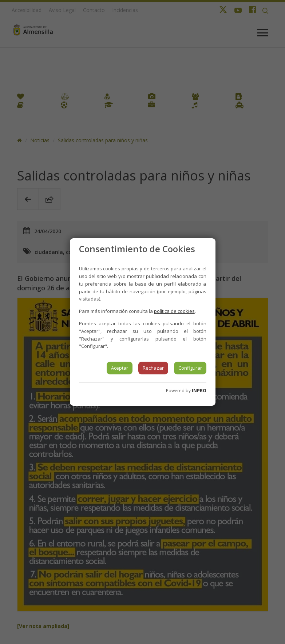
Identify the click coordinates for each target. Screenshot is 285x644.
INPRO (199, 391)
